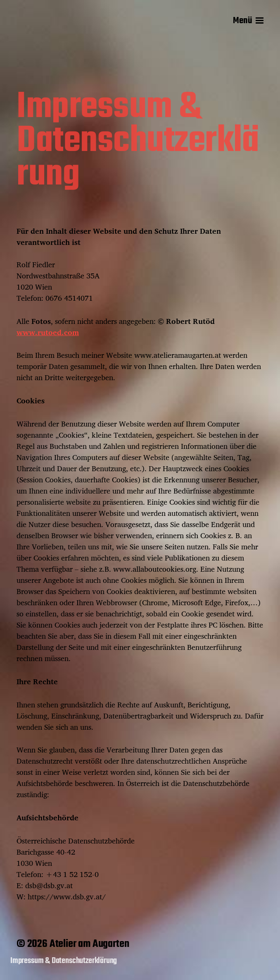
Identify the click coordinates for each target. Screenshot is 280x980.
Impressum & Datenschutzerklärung (64, 961)
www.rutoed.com (48, 332)
